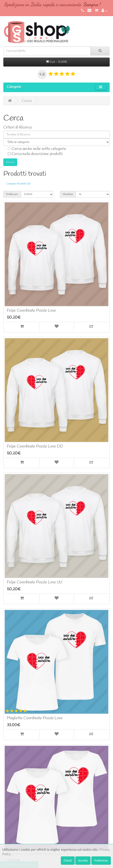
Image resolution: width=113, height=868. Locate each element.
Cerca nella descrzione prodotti (35, 154)
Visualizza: (68, 194)
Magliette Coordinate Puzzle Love (35, 718)
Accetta (83, 861)
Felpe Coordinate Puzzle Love (31, 311)
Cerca (27, 101)
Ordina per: (12, 194)
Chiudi (68, 861)
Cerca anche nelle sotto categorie (37, 149)
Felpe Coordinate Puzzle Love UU (35, 582)
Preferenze (101, 861)
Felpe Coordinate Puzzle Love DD (35, 446)
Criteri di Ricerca (17, 127)
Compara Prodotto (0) (18, 184)
